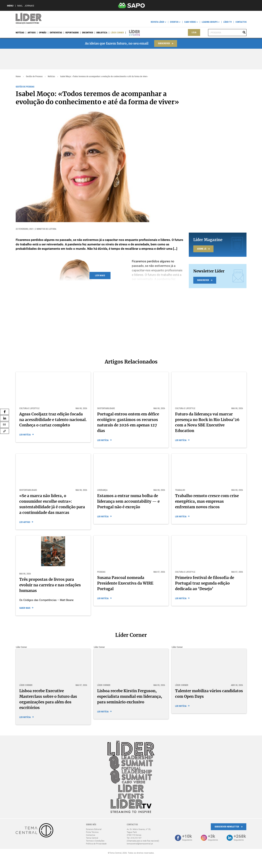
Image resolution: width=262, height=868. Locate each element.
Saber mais (25, 608)
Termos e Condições (95, 841)
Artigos (32, 33)
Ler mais (100, 276)
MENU (10, 6)
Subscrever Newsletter (227, 827)
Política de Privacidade (96, 844)
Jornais (29, 6)
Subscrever (164, 43)
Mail (20, 6)
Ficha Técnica (92, 832)
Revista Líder (157, 22)
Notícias (20, 33)
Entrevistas (56, 33)
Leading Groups (210, 22)
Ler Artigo (25, 522)
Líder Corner (117, 33)
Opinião (43, 33)
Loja (194, 32)
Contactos (241, 22)
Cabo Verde (190, 22)
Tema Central (92, 838)
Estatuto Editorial (94, 829)
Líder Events (132, 33)
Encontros (88, 33)
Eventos (174, 22)
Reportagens (72, 33)
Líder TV (228, 22)
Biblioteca (102, 33)
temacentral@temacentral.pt (140, 844)
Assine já (202, 249)
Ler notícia (25, 435)
